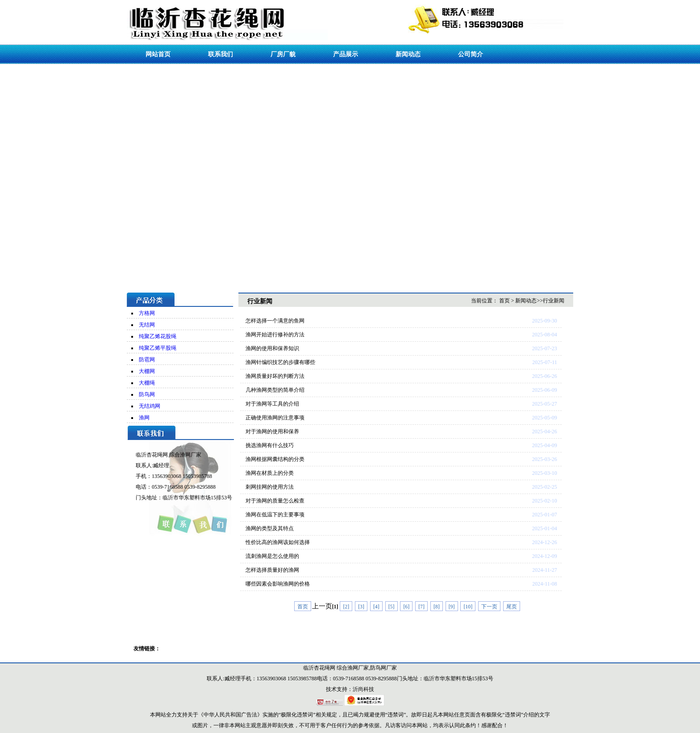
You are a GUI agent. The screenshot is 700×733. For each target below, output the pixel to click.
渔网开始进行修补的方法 (275, 335)
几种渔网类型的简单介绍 (275, 390)
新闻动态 (408, 54)
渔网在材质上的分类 (270, 473)
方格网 (147, 313)
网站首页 (158, 54)
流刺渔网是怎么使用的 (272, 556)
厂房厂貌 (283, 54)
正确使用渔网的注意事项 (275, 418)
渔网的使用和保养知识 (272, 348)
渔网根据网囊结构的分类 (275, 459)
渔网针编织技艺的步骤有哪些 (280, 362)
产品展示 (346, 54)
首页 (504, 301)
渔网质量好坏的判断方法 (275, 376)
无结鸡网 (150, 406)
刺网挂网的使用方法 (270, 487)
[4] (376, 607)
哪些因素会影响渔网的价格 (278, 584)
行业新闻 (554, 301)
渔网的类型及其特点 (270, 528)
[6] (406, 607)
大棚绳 (147, 383)
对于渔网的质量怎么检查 (275, 501)
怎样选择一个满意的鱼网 (275, 321)
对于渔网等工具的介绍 (272, 404)
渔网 (144, 418)
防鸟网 (147, 394)
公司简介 (471, 54)
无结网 (147, 325)
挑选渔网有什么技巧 (270, 445)
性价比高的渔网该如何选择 (278, 542)
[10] (468, 607)
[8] (437, 607)
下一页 (489, 607)
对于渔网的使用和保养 (272, 431)
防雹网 (147, 360)
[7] (421, 607)
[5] (392, 607)
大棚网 (147, 371)
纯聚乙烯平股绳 (158, 348)
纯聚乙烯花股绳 (158, 336)
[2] (346, 607)
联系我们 (221, 54)
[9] (452, 607)
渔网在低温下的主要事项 (275, 515)
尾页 (512, 607)
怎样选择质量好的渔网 (272, 570)
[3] (361, 607)
